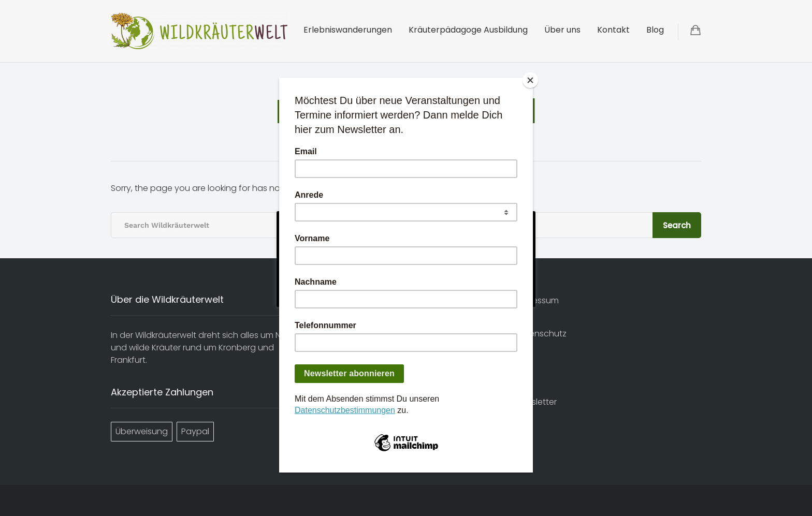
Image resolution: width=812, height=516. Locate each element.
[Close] (530, 80)
